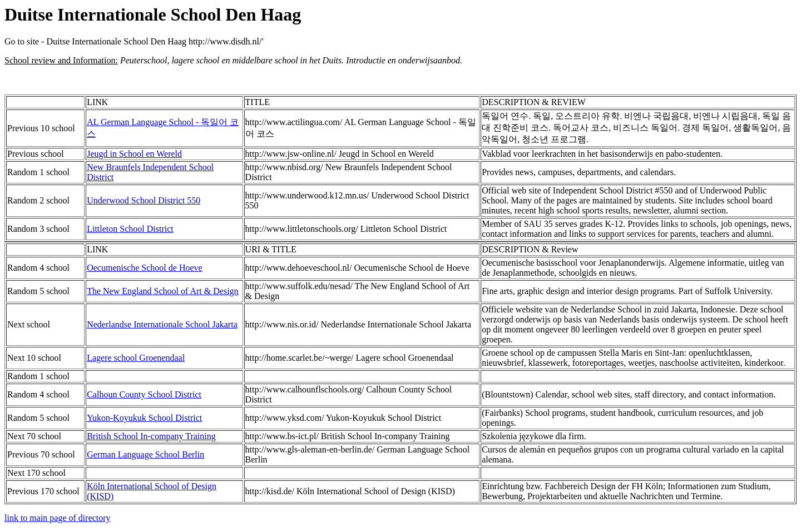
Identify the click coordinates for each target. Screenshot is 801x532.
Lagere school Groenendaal (136, 358)
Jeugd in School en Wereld (134, 154)
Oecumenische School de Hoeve (144, 268)
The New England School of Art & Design (162, 291)
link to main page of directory (58, 518)
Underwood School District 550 (144, 200)
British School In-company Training (151, 436)
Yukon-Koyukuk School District (144, 418)
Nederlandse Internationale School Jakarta (162, 324)
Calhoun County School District (144, 394)
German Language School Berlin (145, 454)
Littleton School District (130, 229)
